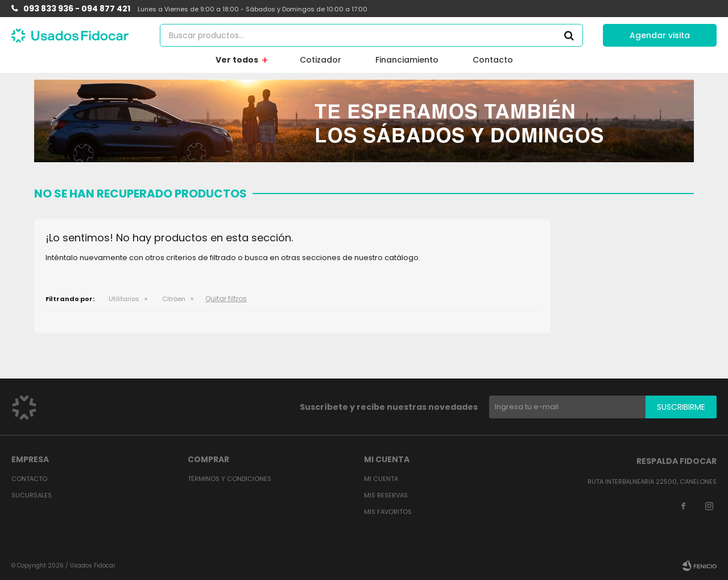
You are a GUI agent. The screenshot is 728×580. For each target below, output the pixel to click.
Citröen (174, 299)
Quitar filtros (226, 299)
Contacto (493, 60)
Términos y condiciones (229, 479)
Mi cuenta (381, 479)
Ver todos (237, 60)
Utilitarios (124, 299)
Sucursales (32, 495)
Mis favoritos (388, 512)
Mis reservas (386, 495)
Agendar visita (660, 35)
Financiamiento (407, 60)
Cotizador (320, 60)
